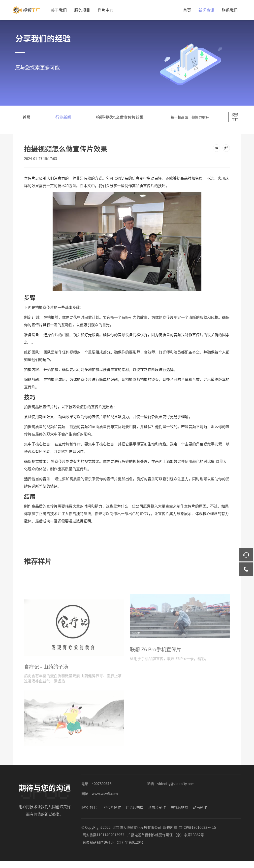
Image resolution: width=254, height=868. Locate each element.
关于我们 (59, 10)
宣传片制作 (112, 812)
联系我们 (230, 10)
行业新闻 (63, 117)
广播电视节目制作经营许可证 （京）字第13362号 (166, 839)
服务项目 (82, 10)
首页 (187, 10)
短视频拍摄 (179, 812)
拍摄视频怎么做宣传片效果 (120, 117)
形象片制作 (157, 812)
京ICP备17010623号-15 (198, 832)
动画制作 (200, 812)
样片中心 (105, 10)
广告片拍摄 (135, 812)
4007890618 (102, 788)
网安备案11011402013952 (103, 839)
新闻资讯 (206, 10)
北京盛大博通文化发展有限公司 (137, 832)
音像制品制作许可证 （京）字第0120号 (113, 847)
